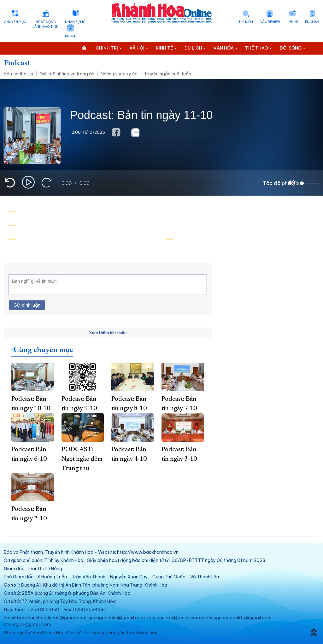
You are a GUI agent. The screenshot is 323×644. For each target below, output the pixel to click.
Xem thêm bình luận (108, 333)
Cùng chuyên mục (43, 350)
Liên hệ (293, 22)
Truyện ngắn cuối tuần (167, 74)
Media (70, 36)
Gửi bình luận (27, 305)
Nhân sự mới (76, 22)
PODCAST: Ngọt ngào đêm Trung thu (82, 459)
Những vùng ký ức (119, 74)
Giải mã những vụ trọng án (67, 74)
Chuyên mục (15, 22)
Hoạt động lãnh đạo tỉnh (46, 24)
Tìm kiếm (246, 22)
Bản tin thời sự (18, 74)
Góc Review (270, 22)
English (312, 22)
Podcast (17, 63)
